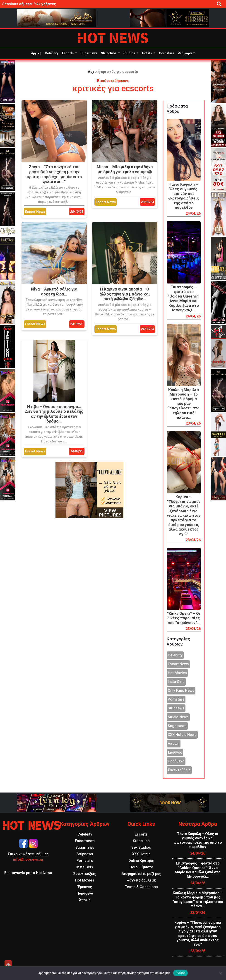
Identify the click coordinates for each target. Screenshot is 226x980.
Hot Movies (177, 673)
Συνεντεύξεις (179, 770)
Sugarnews (89, 53)
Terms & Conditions (141, 887)
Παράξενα (176, 761)
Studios (130, 53)
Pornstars (167, 53)
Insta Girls (176, 682)
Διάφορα (185, 53)
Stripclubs (109, 53)
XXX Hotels (141, 854)
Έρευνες (175, 752)
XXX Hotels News (182, 735)
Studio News (178, 717)
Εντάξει (180, 973)
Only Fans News (181, 691)
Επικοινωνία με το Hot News (28, 873)
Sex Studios (141, 847)
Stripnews (176, 708)
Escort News (178, 664)
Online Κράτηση (141, 861)
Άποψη (174, 743)
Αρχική (36, 53)
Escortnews (85, 841)
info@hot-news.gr (28, 859)
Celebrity (52, 53)
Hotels (147, 53)
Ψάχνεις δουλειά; (141, 880)
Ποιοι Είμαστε (141, 867)
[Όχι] (220, 973)
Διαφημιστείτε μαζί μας (141, 874)
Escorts (68, 53)
